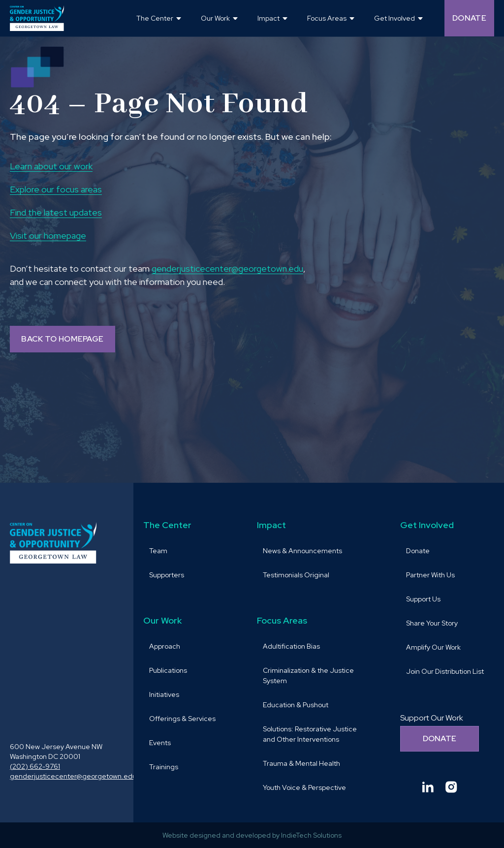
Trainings (164, 767)
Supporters (167, 575)
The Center (167, 525)
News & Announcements (302, 551)
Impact (271, 525)
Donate (418, 551)
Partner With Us (430, 575)
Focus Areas (282, 620)
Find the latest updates (56, 212)
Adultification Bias (291, 646)
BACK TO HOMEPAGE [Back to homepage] (62, 339)
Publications (168, 670)
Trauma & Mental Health (301, 763)
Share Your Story (432, 623)
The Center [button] (155, 18)
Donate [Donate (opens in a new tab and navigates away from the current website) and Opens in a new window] (469, 18)
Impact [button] (268, 18)
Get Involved (427, 525)
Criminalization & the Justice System (308, 675)
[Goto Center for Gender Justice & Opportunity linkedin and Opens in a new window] (428, 787)
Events (160, 743)
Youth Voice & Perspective (304, 787)
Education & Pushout (296, 705)
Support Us (423, 599)
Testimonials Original (296, 575)
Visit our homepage (48, 236)
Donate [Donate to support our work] (440, 738)
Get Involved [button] (394, 18)
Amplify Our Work (433, 647)
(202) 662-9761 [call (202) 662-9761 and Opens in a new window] (35, 766)
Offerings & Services (182, 719)
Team (158, 551)
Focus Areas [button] (327, 18)
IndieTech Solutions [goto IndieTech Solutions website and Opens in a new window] (311, 835)
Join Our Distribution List (445, 671)
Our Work (162, 620)
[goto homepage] (37, 18)
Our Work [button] (215, 18)
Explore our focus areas (56, 189)
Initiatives (164, 694)
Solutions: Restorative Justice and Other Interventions (310, 734)
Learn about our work (51, 166)
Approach (165, 646)
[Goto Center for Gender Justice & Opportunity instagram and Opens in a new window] (451, 787)
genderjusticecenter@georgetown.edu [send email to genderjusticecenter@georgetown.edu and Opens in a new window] (227, 268)
